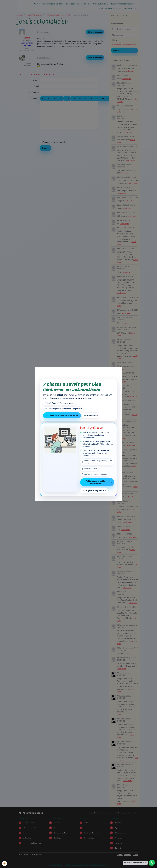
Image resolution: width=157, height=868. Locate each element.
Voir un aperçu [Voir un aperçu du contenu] (91, 415)
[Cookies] (5, 863)
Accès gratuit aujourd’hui (94, 490)
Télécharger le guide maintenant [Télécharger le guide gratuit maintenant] (62, 415)
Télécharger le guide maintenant (99, 482)
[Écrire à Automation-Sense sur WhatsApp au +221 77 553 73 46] (152, 863)
